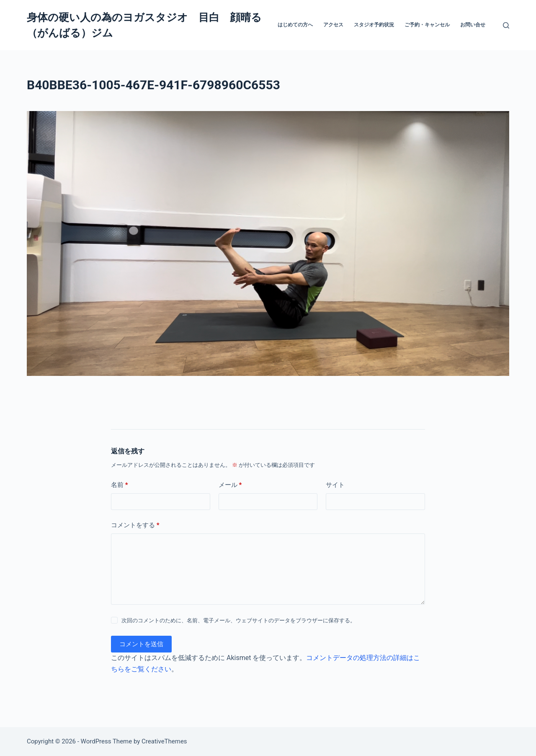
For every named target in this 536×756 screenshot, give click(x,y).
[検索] (506, 25)
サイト (335, 485)
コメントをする (135, 525)
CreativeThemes (164, 741)
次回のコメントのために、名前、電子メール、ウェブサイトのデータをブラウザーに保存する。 (238, 620)
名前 (120, 485)
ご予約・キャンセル (427, 25)
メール (230, 485)
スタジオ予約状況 (374, 25)
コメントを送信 (141, 644)
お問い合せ (473, 25)
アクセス (333, 25)
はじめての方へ (295, 25)
